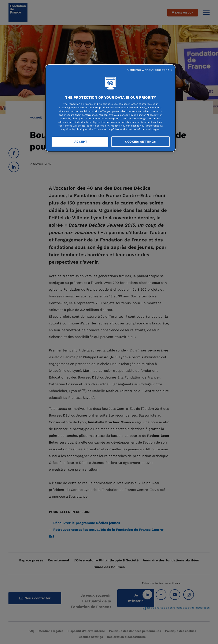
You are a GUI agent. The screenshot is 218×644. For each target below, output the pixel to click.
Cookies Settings (140, 142)
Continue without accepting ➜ (150, 70)
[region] (110, 108)
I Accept (80, 142)
